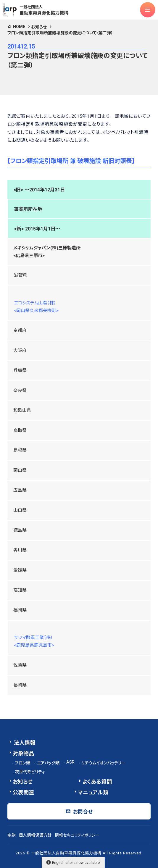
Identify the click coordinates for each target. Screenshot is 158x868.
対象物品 (23, 753)
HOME (19, 27)
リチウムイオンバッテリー (103, 763)
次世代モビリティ (30, 772)
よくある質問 (97, 782)
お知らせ (39, 27)
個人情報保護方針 (35, 835)
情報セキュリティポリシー (77, 835)
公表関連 (23, 792)
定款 (12, 835)
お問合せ (83, 812)
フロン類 (22, 763)
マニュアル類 (93, 792)
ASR (70, 762)
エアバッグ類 (48, 763)
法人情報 (24, 743)
